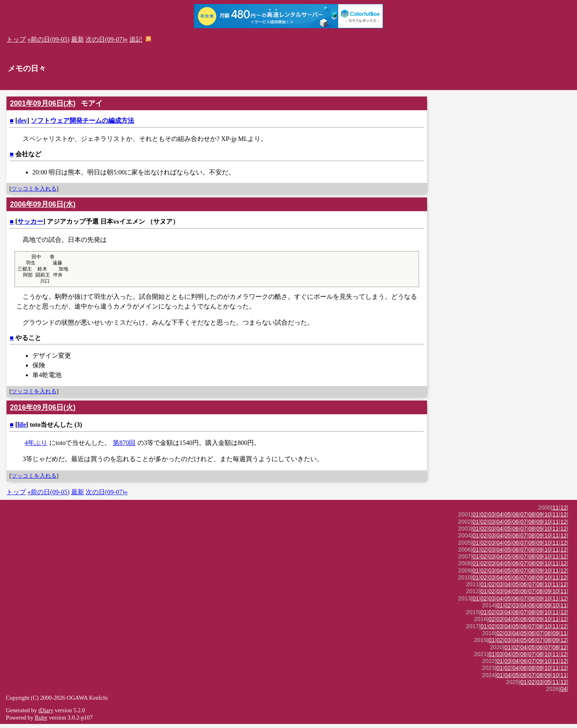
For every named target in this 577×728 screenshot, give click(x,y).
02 (484, 518)
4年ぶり (36, 447)
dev (22, 121)
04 (500, 518)
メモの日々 (27, 68)
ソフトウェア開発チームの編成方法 (82, 121)
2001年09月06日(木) (43, 103)
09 (539, 518)
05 (508, 518)
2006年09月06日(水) (43, 204)
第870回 (124, 447)
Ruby (41, 722)
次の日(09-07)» (107, 39)
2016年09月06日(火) (43, 411)
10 (548, 518)
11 (556, 512)
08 (532, 518)
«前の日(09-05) (48, 39)
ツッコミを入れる (34, 189)
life (22, 429)
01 (476, 518)
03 (492, 518)
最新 (78, 39)
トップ (16, 39)
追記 (136, 39)
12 (564, 512)
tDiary (46, 714)
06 (516, 518)
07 (524, 518)
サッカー (30, 221)
